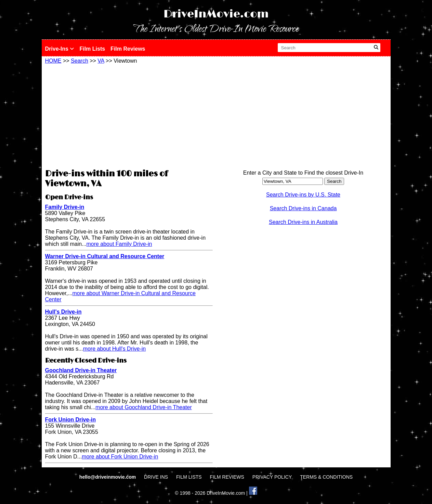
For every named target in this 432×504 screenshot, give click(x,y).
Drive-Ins (60, 49)
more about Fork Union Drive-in (120, 457)
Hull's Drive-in (63, 312)
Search (80, 61)
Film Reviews (128, 49)
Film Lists (92, 49)
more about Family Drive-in (119, 244)
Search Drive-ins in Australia (303, 222)
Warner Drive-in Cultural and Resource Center (105, 256)
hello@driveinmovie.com (108, 477)
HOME (53, 61)
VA (101, 61)
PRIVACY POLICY (272, 477)
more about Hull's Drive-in (115, 349)
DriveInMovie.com (216, 14)
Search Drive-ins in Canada (303, 208)
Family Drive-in (65, 207)
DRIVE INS (156, 477)
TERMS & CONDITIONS (326, 477)
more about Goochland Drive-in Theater (144, 407)
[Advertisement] (129, 115)
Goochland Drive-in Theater (81, 370)
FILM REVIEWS (227, 477)
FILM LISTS (189, 477)
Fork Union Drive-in (70, 420)
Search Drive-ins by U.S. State (303, 195)
